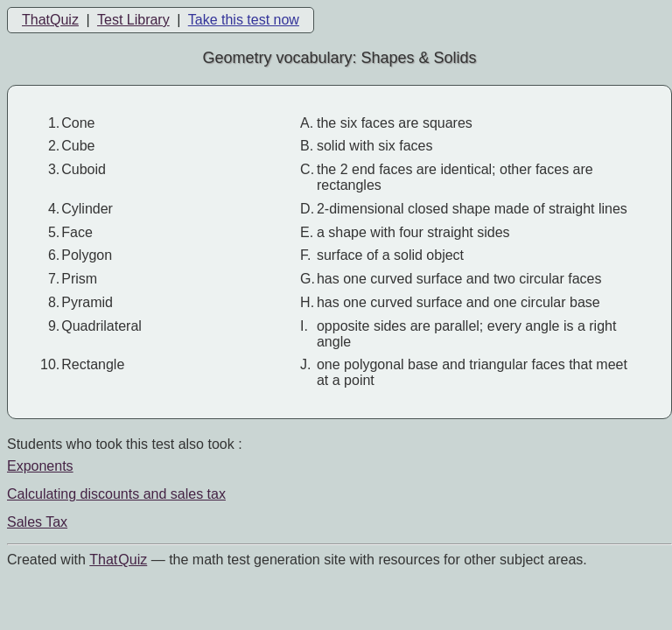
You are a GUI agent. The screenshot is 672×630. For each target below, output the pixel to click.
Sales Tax (37, 522)
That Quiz (118, 560)
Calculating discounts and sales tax (116, 494)
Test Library (133, 20)
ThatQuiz (50, 20)
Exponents (40, 466)
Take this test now (244, 20)
